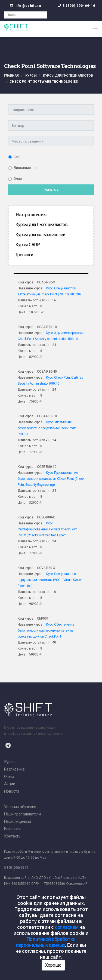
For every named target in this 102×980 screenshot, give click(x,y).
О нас (9, 777)
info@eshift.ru (28, 6)
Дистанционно (25, 168)
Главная (11, 76)
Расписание (14, 769)
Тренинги (24, 255)
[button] (95, 30)
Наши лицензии (17, 821)
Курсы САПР (28, 245)
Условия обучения (20, 807)
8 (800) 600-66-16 (79, 6)
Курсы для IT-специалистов (68, 76)
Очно (18, 179)
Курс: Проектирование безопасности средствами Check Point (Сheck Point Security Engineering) (51, 479)
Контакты (13, 836)
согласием (67, 927)
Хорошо (53, 965)
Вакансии (12, 829)
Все (17, 157)
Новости (12, 791)
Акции (10, 784)
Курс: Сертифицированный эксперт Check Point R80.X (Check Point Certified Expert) (47, 529)
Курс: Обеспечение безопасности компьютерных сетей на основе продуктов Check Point (46, 630)
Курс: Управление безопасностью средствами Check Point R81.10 (47, 428)
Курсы (31, 76)
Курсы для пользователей (40, 235)
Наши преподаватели (22, 814)
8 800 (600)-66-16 (16, 868)
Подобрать (51, 190)
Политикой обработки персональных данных (46, 942)
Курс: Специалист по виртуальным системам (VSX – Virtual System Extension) (51, 580)
